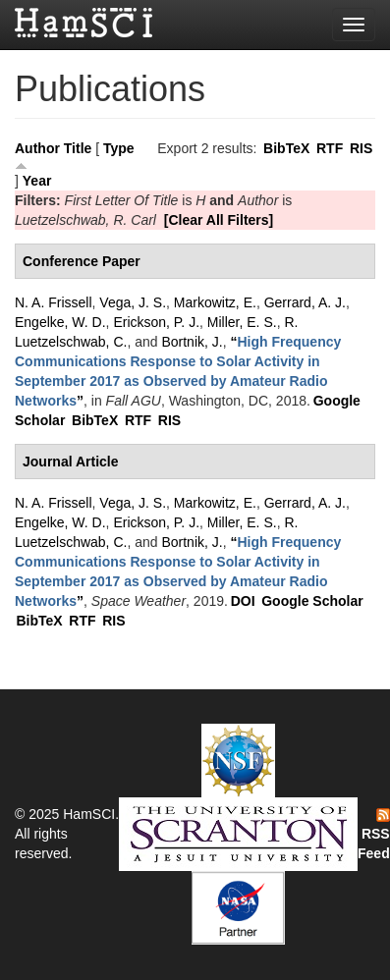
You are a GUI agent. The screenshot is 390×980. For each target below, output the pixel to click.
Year (37, 181)
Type (119, 148)
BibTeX (286, 148)
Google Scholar (312, 601)
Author (37, 148)
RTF (330, 148)
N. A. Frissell (54, 302)
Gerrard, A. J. (305, 302)
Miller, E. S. (242, 322)
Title (78, 148)
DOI (243, 601)
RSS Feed (374, 835)
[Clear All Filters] (219, 220)
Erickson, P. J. (156, 322)
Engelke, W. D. (60, 322)
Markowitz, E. (215, 302)
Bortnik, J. (192, 342)
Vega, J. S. (133, 302)
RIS (361, 148)
